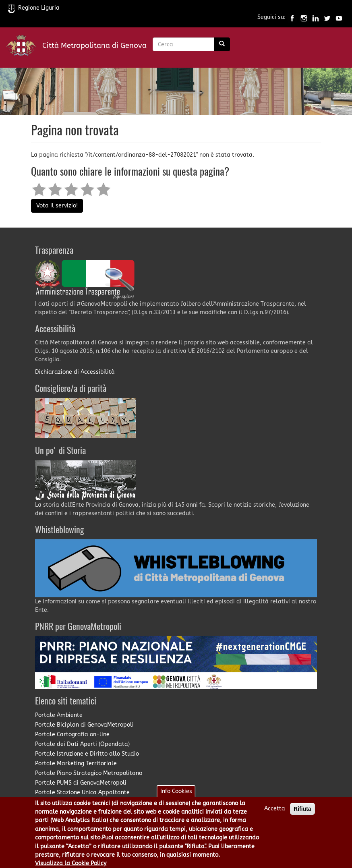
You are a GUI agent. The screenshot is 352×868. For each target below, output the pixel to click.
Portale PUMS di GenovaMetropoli (81, 783)
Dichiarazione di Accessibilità (75, 372)
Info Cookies (176, 796)
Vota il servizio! (57, 206)
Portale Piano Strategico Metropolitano (89, 773)
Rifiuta (302, 813)
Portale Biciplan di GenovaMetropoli (84, 725)
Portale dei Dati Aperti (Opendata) (82, 744)
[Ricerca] (222, 44)
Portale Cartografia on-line (72, 734)
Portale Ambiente (59, 715)
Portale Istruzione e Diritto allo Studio (87, 754)
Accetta (275, 813)
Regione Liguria (34, 8)
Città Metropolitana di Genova (94, 46)
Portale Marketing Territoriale (76, 763)
